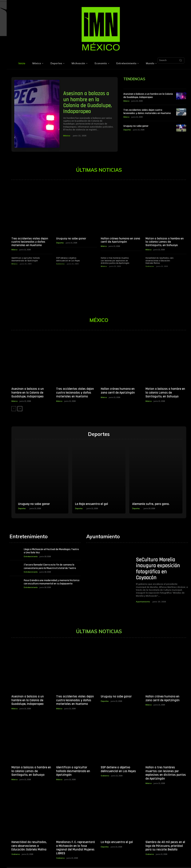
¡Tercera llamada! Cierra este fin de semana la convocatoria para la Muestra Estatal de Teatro (50, 566)
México (67, 135)
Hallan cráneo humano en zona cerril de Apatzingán (120, 240)
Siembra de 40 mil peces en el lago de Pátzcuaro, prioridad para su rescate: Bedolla (165, 844)
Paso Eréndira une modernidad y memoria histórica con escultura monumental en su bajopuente (52, 581)
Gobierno (60, 264)
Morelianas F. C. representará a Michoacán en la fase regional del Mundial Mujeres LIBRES (76, 844)
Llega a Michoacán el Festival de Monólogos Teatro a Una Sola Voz (51, 551)
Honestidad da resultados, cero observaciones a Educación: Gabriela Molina (159, 261)
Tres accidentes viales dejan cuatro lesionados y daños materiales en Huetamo (147, 111)
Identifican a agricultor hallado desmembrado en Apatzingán (26, 259)
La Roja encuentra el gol (92, 503)
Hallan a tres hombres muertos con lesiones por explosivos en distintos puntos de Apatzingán (115, 261)
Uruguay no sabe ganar (136, 126)
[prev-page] (14, 408)
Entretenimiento (31, 556)
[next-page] (20, 408)
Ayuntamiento (143, 601)
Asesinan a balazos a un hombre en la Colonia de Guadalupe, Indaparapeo (87, 103)
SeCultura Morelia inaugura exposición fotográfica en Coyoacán (158, 568)
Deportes (127, 129)
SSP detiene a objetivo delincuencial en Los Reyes (68, 259)
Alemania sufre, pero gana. (151, 503)
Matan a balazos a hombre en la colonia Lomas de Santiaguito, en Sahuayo (165, 242)
